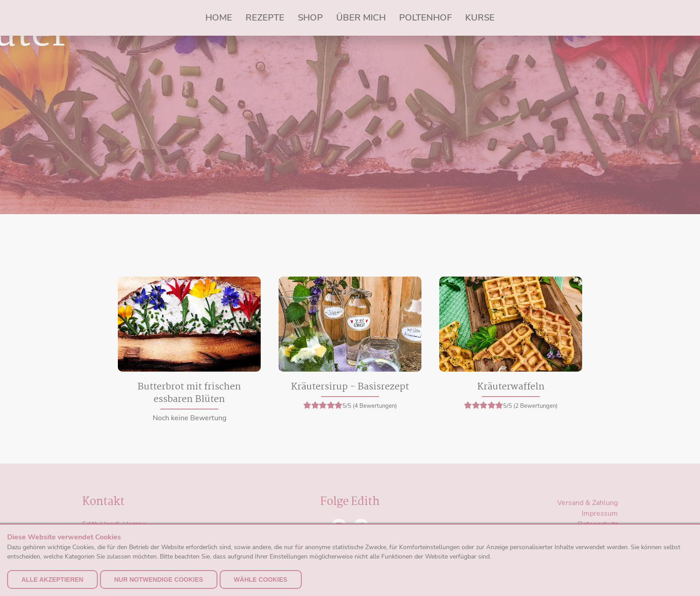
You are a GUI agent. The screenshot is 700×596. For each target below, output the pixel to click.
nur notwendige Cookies (159, 579)
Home (219, 18)
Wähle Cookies (261, 579)
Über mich (361, 18)
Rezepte (265, 18)
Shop (310, 18)
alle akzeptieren (52, 579)
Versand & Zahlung (587, 503)
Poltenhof (425, 18)
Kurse (480, 18)
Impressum (600, 513)
